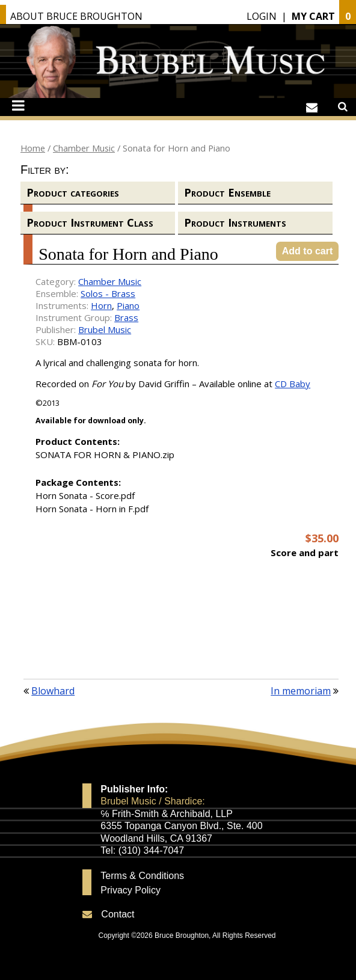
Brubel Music (105, 329)
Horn (101, 305)
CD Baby (293, 384)
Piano (128, 305)
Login (262, 16)
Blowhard (53, 691)
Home (33, 148)
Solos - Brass (108, 293)
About (76, 16)
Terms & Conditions (142, 876)
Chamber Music (84, 148)
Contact (118, 914)
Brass (126, 317)
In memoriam (301, 691)
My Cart (313, 16)
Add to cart (307, 251)
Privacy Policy (130, 890)
